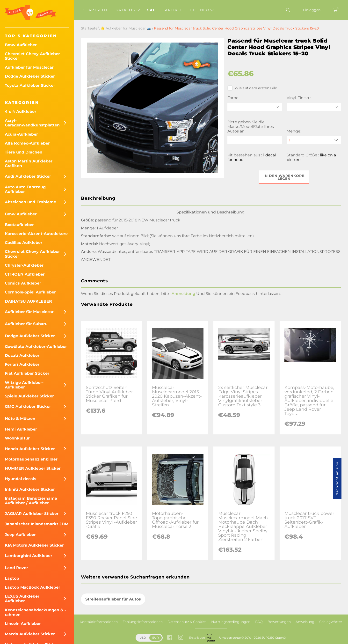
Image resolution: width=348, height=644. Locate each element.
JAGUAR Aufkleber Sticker (32, 514)
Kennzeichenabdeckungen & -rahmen (35, 612)
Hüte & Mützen (20, 419)
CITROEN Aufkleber (25, 274)
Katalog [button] (128, 10)
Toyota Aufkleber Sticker (30, 85)
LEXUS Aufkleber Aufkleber (22, 599)
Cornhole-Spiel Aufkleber (30, 292)
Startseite (96, 10)
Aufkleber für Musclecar (29, 67)
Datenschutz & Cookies (187, 622)
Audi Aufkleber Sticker (28, 176)
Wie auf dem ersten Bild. (253, 88)
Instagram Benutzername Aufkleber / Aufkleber (31, 501)
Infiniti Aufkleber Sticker (30, 489)
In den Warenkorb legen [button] (284, 177)
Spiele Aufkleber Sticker (29, 396)
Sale (153, 10)
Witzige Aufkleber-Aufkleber (24, 385)
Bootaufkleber (19, 225)
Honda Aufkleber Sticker (30, 449)
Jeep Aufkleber (20, 535)
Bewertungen (279, 622)
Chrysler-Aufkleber (24, 265)
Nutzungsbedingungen (231, 622)
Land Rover (16, 568)
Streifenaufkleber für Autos (113, 599)
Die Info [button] (202, 10)
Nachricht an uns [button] (337, 479)
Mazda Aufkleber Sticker (30, 634)
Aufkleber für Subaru (26, 324)
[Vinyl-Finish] (314, 107)
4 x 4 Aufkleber (21, 112)
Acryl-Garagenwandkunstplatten (32, 123)
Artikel (174, 10)
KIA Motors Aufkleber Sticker (34, 545)
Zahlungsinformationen (143, 622)
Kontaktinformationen (99, 622)
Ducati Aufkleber (22, 355)
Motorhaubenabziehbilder (31, 459)
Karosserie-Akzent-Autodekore (36, 234)
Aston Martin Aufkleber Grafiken (29, 163)
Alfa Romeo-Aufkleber (27, 143)
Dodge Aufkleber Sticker (30, 76)
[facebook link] (170, 638)
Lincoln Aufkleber (23, 624)
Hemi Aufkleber (21, 429)
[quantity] (314, 140)
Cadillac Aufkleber (24, 243)
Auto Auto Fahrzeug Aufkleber (25, 189)
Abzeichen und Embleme (30, 202)
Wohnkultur (17, 438)
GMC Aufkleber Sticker (28, 406)
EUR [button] (156, 638)
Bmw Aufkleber (21, 45)
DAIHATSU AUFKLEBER (28, 301)
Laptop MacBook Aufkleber (33, 587)
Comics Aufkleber (23, 283)
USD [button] (143, 638)
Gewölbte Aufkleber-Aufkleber (36, 347)
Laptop (12, 578)
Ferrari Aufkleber (22, 364)
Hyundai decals (21, 479)
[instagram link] (181, 638)
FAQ (259, 622)
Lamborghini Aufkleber (29, 556)
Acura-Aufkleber (21, 134)
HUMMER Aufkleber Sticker (33, 468)
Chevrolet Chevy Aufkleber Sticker (32, 56)
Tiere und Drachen (24, 152)
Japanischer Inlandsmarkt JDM (37, 524)
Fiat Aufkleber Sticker (27, 373)
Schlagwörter (331, 622)
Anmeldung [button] (183, 294)
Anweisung (305, 622)
